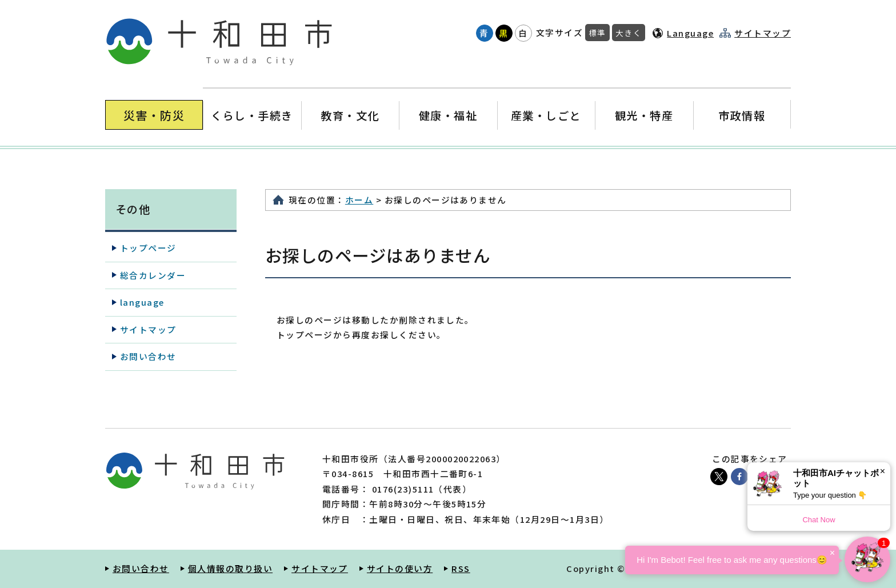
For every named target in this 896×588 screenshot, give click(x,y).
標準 (597, 33)
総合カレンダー (153, 275)
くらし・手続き (252, 115)
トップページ (148, 248)
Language (690, 33)
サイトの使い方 (400, 568)
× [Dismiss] (883, 471)
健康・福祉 (448, 115)
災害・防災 (154, 115)
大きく (629, 33)
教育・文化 (350, 115)
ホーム (359, 200)
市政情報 (742, 115)
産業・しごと (546, 115)
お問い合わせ (148, 356)
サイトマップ (763, 33)
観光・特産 (644, 115)
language (142, 302)
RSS (461, 568)
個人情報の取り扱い (230, 568)
